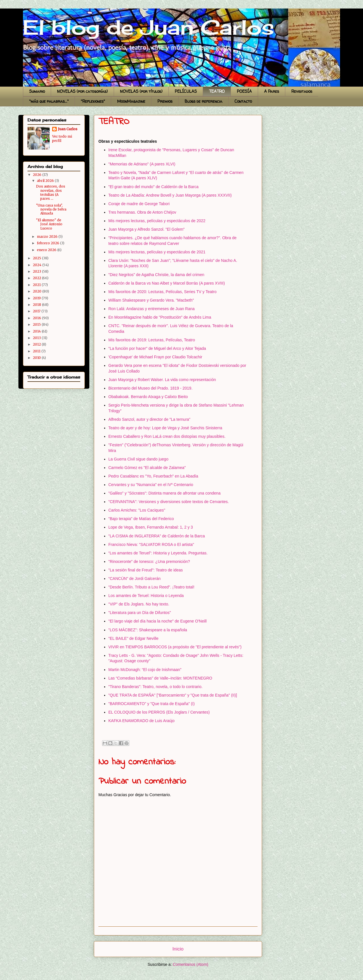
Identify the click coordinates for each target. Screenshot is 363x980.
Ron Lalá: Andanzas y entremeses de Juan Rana (151, 309)
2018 (37, 305)
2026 (38, 175)
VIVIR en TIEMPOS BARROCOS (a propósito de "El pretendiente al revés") (175, 647)
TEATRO (217, 91)
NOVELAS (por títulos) (141, 91)
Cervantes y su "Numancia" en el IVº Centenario (151, 485)
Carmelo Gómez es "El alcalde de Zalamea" (147, 468)
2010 (37, 358)
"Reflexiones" (93, 101)
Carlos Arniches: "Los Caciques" (137, 510)
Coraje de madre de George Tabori (139, 204)
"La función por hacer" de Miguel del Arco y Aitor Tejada (157, 348)
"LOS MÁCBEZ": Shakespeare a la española (148, 630)
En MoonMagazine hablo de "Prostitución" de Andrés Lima (160, 317)
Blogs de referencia (203, 101)
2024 (38, 265)
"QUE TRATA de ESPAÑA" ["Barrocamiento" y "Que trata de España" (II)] (173, 695)
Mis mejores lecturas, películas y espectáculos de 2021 (157, 252)
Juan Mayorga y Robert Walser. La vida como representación (162, 380)
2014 (37, 331)
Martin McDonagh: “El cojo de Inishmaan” (145, 670)
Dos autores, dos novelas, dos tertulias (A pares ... (51, 192)
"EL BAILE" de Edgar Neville (133, 638)
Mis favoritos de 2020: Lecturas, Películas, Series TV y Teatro (162, 292)
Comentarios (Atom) (190, 964)
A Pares (272, 91)
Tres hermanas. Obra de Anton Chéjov (142, 212)
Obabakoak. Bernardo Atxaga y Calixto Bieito (148, 397)
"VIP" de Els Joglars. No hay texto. (139, 604)
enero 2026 (47, 250)
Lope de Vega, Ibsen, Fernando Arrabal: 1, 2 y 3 (151, 527)
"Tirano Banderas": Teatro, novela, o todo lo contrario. (155, 687)
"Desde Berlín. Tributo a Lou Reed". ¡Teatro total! (151, 587)
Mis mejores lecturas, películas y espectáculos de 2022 (157, 221)
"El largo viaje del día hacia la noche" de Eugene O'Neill (158, 621)
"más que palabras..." (49, 101)
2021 (37, 285)
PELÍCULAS (186, 91)
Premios (165, 101)
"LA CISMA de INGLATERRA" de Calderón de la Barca (157, 536)
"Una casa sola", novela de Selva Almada (51, 209)
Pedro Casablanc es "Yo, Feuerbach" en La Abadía (153, 476)
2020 (38, 291)
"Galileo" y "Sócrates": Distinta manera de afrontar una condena (164, 493)
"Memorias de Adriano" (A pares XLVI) (142, 164)
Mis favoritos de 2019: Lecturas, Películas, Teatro (152, 340)
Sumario (37, 91)
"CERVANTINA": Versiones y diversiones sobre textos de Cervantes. (169, 502)
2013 (37, 338)
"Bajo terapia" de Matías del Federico (141, 519)
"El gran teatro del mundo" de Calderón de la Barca (153, 187)
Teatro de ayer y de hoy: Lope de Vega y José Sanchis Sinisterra (165, 428)
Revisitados (302, 91)
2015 (37, 324)
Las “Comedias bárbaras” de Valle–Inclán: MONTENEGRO (160, 678)
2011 (37, 351)
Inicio (178, 949)
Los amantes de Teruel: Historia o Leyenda (146, 596)
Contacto (243, 101)
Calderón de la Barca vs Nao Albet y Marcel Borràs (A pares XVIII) (167, 283)
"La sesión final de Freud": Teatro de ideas (146, 570)
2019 (37, 298)
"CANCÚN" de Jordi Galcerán (134, 579)
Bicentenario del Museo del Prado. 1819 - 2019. (150, 388)
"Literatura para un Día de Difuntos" (140, 613)
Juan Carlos (68, 129)
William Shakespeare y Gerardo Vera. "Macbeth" (151, 300)
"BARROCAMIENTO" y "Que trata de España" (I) (151, 704)
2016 (37, 318)
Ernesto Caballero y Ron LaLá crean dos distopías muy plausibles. (167, 436)
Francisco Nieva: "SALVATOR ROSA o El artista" (151, 544)
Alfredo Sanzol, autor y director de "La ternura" (149, 419)
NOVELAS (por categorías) (82, 91)
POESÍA (244, 91)
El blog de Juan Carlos (25, 15)
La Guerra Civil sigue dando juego (138, 459)
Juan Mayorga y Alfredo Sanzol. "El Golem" (146, 229)
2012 (37, 344)
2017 (37, 311)
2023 (37, 271)
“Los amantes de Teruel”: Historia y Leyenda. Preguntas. (158, 553)
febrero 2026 (48, 243)
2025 (37, 258)
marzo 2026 (48, 236)
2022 (37, 278)
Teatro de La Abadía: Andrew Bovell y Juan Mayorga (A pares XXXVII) (170, 195)
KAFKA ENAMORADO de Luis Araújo (141, 721)
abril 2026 (46, 181)
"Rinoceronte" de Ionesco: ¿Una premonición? (149, 561)
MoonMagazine (131, 101)
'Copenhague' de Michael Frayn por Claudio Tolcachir (155, 357)
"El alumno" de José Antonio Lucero (49, 224)
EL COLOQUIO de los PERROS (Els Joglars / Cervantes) (159, 712)
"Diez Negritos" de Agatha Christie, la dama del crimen (156, 275)
